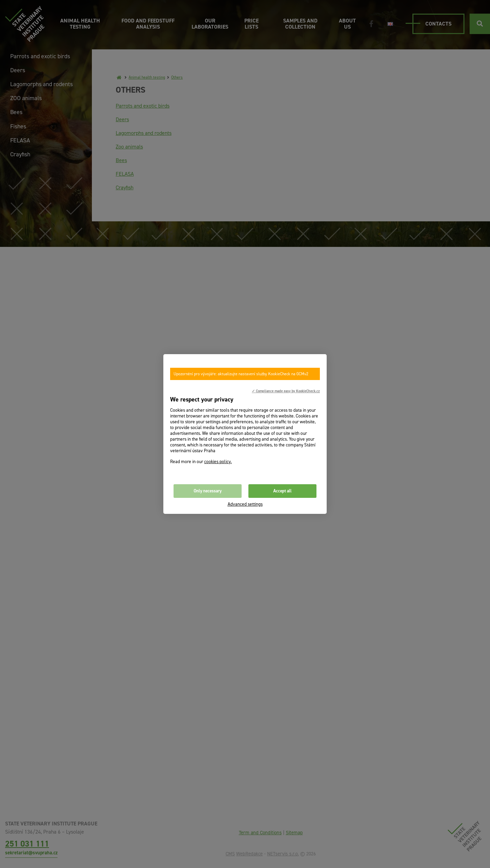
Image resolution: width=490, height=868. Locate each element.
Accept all (282, 491)
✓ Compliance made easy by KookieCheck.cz (286, 391)
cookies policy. (218, 462)
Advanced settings (245, 504)
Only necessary (208, 491)
